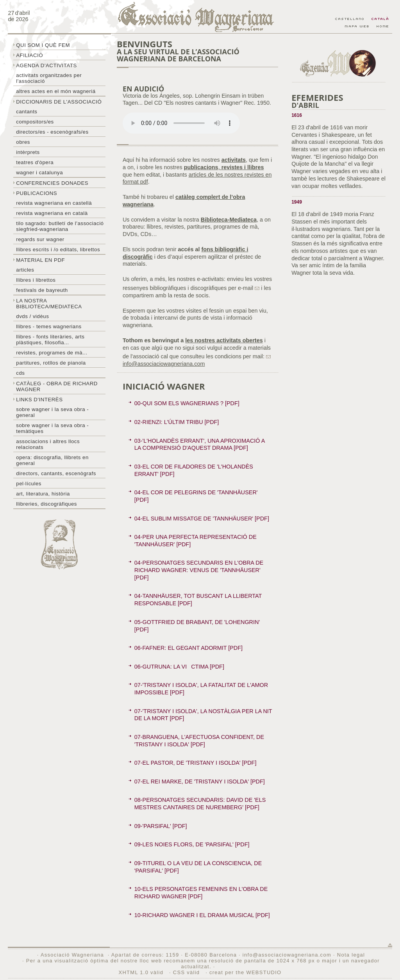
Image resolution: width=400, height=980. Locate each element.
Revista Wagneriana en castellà (54, 203)
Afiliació (29, 55)
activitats (234, 160)
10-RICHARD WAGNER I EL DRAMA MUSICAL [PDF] (202, 915)
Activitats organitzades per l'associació (49, 78)
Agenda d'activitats (46, 65)
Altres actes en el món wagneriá (56, 91)
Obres (23, 142)
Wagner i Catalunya (39, 173)
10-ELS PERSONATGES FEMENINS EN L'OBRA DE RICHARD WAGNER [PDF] (201, 893)
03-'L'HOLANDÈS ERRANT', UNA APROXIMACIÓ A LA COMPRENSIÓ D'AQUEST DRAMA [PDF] (200, 444)
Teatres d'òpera (35, 162)
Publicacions (37, 193)
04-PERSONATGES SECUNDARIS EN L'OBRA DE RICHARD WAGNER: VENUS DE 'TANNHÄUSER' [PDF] (199, 570)
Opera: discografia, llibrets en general (52, 460)
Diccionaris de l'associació (59, 102)
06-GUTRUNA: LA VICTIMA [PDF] (179, 667)
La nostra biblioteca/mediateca (49, 304)
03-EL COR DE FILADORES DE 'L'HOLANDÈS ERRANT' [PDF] (194, 470)
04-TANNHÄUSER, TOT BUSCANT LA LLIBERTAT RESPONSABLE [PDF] (198, 600)
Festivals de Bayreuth (42, 290)
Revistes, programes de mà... (52, 353)
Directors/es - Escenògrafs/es (52, 132)
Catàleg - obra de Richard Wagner (57, 386)
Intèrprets (28, 152)
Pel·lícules (29, 484)
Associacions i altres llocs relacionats (48, 444)
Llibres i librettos (36, 280)
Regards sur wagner (40, 239)
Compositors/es (35, 122)
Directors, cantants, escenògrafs (56, 473)
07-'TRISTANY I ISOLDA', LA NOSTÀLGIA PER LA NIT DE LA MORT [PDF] (203, 715)
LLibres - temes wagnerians (49, 326)
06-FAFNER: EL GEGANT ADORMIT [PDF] (188, 648)
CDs (20, 373)
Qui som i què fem (43, 45)
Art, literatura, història (43, 494)
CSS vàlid (187, 972)
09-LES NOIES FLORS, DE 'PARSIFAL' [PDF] (192, 844)
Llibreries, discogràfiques (46, 504)
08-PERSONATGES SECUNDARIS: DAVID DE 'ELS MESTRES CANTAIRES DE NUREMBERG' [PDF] (200, 804)
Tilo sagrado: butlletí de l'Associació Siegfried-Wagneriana (60, 226)
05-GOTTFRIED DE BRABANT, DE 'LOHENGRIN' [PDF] (197, 626)
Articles (25, 270)
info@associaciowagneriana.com (287, 955)
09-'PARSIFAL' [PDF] (161, 826)
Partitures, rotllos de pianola (51, 363)
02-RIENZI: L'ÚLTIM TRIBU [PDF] (177, 422)
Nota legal (351, 955)
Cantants (27, 112)
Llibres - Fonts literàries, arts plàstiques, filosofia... (50, 340)
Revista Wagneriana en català (52, 213)
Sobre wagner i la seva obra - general (52, 412)
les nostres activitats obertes (224, 340)
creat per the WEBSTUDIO (246, 972)
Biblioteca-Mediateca (229, 220)
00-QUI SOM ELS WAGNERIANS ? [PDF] (187, 403)
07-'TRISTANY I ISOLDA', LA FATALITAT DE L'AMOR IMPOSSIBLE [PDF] (201, 689)
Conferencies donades (52, 183)
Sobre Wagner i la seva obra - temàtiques (52, 428)
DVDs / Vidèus (32, 316)
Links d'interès (39, 400)
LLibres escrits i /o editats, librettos (58, 249)
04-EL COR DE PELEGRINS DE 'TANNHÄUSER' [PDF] (196, 496)
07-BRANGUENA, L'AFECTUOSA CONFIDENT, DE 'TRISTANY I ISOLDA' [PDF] (199, 741)
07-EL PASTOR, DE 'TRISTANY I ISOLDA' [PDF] (196, 763)
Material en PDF (40, 260)
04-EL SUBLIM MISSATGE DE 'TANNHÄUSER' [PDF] (202, 519)
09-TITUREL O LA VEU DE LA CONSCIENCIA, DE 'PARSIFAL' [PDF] (198, 867)
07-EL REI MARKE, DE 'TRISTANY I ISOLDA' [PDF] (200, 781)
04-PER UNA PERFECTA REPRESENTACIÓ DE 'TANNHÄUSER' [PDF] (196, 541)
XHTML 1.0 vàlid (142, 972)
